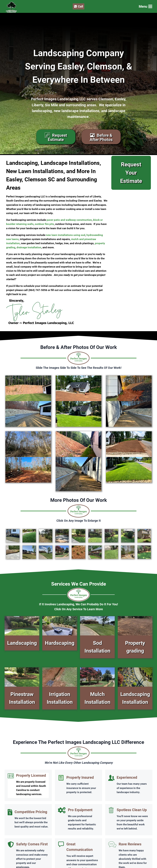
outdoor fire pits (44, 224)
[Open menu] (145, 6)
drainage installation (29, 247)
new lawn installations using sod (66, 235)
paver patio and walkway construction (69, 220)
